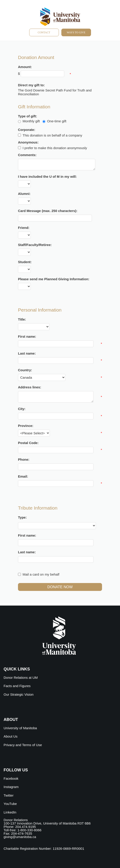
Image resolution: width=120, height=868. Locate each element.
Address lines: (30, 387)
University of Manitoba (20, 728)
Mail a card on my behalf (41, 574)
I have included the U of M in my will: (47, 177)
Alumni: (24, 194)
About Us (11, 736)
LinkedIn (10, 812)
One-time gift (57, 121)
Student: (25, 262)
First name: (27, 336)
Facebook (11, 778)
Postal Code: (28, 443)
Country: (25, 370)
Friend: (24, 228)
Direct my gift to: (31, 85)
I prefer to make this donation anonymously (55, 148)
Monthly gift (31, 121)
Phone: (24, 459)
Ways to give (76, 32)
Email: (23, 476)
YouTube (10, 804)
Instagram (11, 787)
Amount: (25, 67)
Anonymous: (28, 142)
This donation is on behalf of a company (52, 135)
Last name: (27, 353)
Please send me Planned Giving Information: (54, 279)
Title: (22, 319)
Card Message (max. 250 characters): (48, 211)
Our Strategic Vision (19, 694)
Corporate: (27, 130)
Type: (22, 517)
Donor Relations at (21, 678)
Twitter (9, 795)
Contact (44, 32)
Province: (26, 426)
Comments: (27, 155)
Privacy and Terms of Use (23, 745)
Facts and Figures (17, 686)
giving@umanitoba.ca (20, 837)
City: (22, 409)
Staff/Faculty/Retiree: (35, 245)
